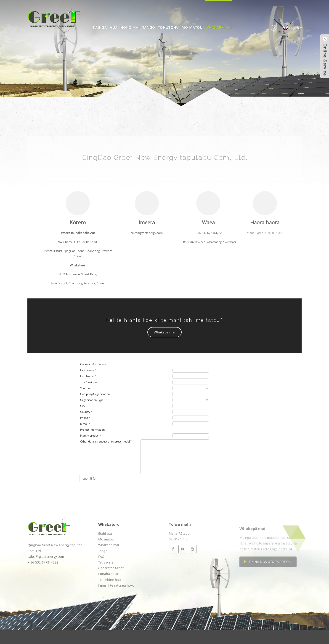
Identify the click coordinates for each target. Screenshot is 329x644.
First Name (87, 370)
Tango (149, 27)
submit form (91, 478)
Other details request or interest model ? (106, 441)
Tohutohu (168, 27)
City (83, 406)
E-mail (84, 424)
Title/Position (88, 382)
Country (85, 412)
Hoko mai (130, 27)
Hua (114, 27)
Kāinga (100, 27)
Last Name (87, 376)
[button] (164, 332)
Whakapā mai (219, 27)
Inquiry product (90, 436)
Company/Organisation (95, 394)
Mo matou (192, 27)
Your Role (86, 388)
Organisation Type (92, 400)
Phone (84, 418)
